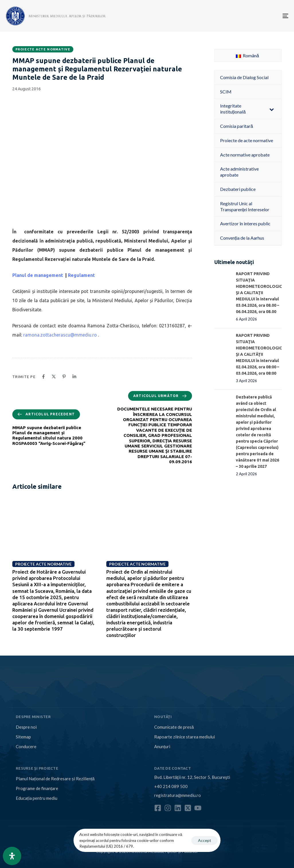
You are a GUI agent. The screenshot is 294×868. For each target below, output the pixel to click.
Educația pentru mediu (37, 798)
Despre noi (26, 727)
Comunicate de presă (174, 727)
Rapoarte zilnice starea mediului (185, 737)
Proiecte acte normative (43, 49)
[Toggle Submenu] (272, 109)
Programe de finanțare (37, 788)
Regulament (81, 275)
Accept (205, 840)
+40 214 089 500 (171, 786)
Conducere (26, 746)
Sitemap (23, 737)
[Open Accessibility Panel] (12, 856)
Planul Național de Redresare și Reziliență (55, 779)
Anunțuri (162, 746)
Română (247, 55)
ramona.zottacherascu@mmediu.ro (60, 335)
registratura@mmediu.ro (178, 795)
